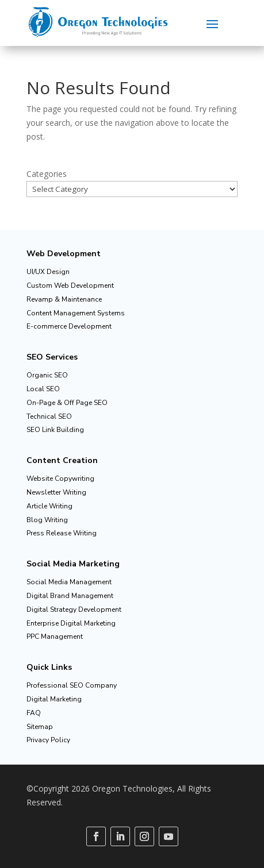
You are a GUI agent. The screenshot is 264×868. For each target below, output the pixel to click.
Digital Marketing (54, 699)
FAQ (34, 713)
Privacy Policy (48, 740)
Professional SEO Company (72, 685)
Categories (47, 174)
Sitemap (40, 727)
